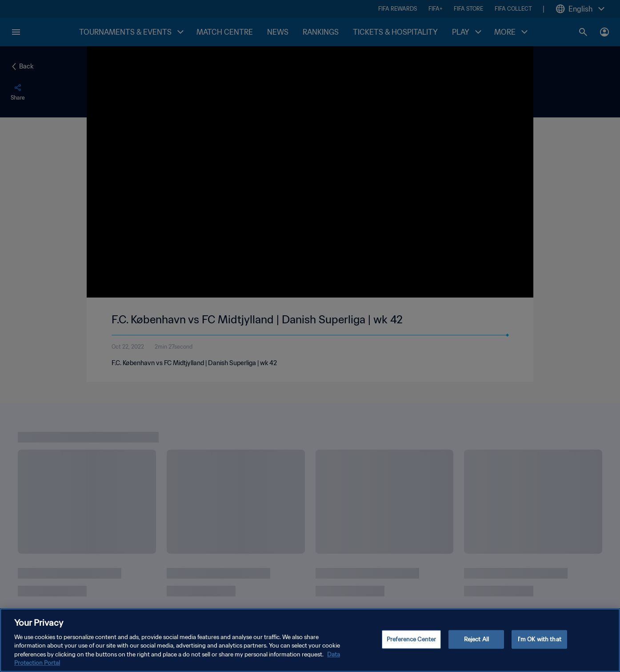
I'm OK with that (540, 639)
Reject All (476, 639)
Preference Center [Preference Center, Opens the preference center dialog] (411, 639)
